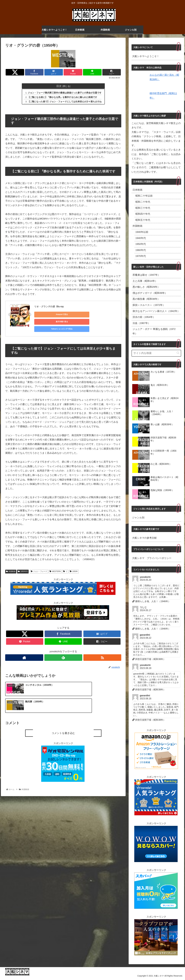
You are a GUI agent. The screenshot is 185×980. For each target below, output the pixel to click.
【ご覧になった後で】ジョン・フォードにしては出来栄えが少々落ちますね (65, 102)
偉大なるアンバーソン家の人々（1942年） (156, 311)
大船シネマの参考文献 (144, 538)
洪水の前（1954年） (144, 317)
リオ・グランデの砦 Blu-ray (49, 307)
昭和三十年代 (143, 208)
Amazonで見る (47, 315)
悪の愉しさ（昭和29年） (146, 287)
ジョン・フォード (39, 565)
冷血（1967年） (141, 323)
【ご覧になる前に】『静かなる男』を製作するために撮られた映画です (63, 97)
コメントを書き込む (63, 712)
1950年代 (23, 565)
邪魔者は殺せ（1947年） (146, 275)
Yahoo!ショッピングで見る (102, 315)
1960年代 (141, 250)
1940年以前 (142, 232)
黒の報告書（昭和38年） (146, 299)
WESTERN (55, 565)
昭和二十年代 (143, 202)
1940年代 (141, 238)
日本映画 (137, 190)
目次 (59, 86)
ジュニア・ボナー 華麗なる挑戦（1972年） (154, 331)
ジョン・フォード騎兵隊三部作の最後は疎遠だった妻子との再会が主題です (65, 93)
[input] (156, 353)
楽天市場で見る (75, 315)
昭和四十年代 (143, 214)
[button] (178, 353)
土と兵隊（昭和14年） (145, 281)
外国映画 (11, 565)
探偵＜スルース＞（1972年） (149, 305)
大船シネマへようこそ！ (146, 56)
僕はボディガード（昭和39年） (150, 293)
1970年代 (141, 256)
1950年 (74, 565)
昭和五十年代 (143, 220)
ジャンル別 (138, 518)
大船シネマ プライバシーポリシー (152, 558)
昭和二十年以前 (144, 196)
